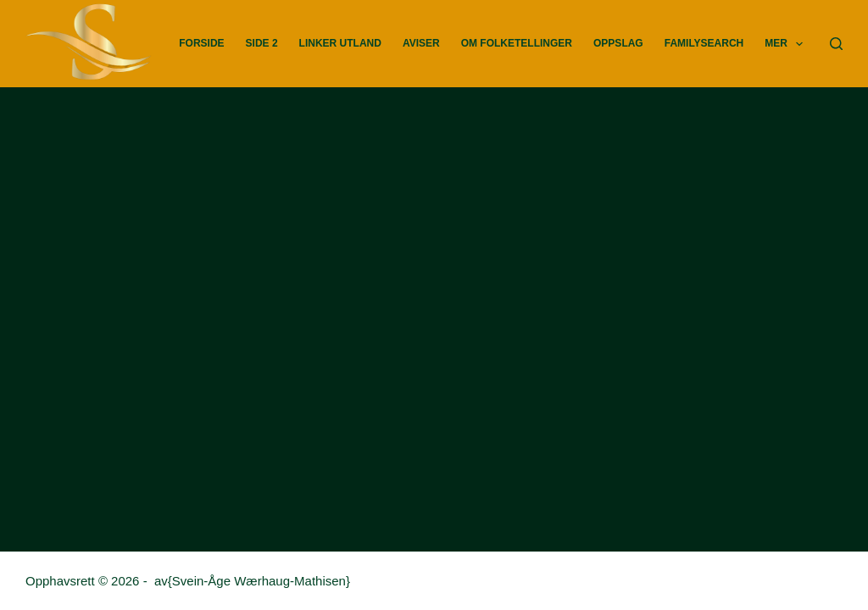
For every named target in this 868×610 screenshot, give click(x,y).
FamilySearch (704, 43)
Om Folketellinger (517, 43)
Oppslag (618, 43)
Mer (787, 44)
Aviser (421, 43)
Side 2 (262, 43)
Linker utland (340, 43)
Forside (201, 43)
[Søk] (836, 44)
